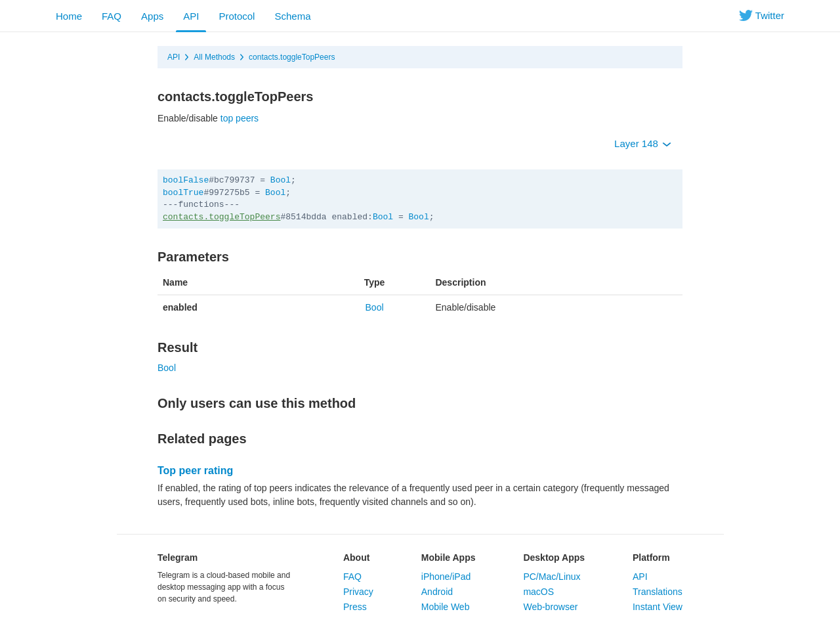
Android (437, 592)
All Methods (214, 57)
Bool (281, 180)
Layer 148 (643, 143)
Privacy (358, 592)
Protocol (237, 16)
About (356, 558)
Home (69, 16)
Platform (651, 558)
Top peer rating (195, 471)
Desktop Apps (554, 558)
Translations (658, 592)
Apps (152, 16)
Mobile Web (446, 607)
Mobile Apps (449, 558)
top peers (240, 118)
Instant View (658, 607)
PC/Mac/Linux (552, 577)
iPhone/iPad (446, 577)
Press (355, 607)
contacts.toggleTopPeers (292, 57)
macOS (538, 592)
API (191, 16)
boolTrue (183, 193)
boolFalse (186, 180)
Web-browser (550, 607)
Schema (292, 16)
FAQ (112, 16)
